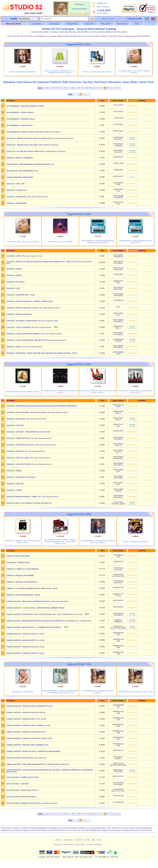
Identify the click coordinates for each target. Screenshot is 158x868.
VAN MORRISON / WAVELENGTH (19, 125)
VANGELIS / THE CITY (15, 484)
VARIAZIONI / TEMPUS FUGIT (18, 562)
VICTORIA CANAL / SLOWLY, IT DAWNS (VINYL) (134, 72)
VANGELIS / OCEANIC (15, 425)
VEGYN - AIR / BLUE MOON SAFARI (97, 72)
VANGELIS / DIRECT (14, 269)
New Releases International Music (80, 6)
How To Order (69, 840)
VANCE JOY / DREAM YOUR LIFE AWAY (22, 145)
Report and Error (69, 845)
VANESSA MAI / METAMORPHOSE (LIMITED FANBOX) (28, 164)
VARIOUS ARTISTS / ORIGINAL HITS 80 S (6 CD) (25, 647)
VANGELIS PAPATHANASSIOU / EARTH (22, 496)
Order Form (79, 840)
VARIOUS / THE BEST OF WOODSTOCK (22, 582)
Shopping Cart (102, 3)
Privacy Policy (81, 845)
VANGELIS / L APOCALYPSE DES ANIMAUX (24, 334)
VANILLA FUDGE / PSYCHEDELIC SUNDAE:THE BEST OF (29, 503)
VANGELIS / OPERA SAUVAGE (18, 438)
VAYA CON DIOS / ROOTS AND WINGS (21, 797)
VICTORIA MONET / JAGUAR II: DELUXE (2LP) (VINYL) (60, 392)
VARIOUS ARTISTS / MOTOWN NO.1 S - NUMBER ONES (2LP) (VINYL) (60, 72)
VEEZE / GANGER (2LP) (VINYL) (135, 542)
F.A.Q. (99, 840)
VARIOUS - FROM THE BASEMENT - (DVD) (23, 595)
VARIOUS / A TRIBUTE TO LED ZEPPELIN (23, 569)
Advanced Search (108, 19)
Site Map (87, 840)
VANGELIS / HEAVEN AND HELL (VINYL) (23, 308)
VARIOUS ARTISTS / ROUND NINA (20, 758)
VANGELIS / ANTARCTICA (17, 197)
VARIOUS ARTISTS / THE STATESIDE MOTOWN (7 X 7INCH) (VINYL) (33, 764)
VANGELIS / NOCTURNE (16, 419)
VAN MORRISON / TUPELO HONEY (20, 112)
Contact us (105, 6)
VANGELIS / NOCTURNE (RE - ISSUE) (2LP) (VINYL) (27, 412)
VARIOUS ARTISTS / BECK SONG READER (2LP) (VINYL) (29, 601)
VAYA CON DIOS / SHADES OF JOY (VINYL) (23, 803)
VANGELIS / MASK (14, 347)
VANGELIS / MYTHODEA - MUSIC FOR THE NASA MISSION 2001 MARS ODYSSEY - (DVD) (42, 353)
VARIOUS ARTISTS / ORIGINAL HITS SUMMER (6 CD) (27, 745)
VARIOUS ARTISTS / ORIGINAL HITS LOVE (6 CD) (26, 719)
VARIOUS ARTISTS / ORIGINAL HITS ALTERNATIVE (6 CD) (29, 706)
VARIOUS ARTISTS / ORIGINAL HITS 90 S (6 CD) (25, 653)
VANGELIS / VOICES (14, 490)
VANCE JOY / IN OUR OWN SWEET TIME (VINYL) (26, 151)
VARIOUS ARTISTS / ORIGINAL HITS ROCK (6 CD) (26, 732)
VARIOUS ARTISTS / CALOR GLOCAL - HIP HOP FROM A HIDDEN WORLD (35, 608)
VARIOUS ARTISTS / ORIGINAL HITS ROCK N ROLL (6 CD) (29, 738)
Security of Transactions (95, 845)
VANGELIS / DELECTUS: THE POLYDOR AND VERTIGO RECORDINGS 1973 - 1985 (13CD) (41, 262)
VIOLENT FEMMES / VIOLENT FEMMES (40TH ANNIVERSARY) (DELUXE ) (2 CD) (60, 692)
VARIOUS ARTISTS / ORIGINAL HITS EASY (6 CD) (26, 712)
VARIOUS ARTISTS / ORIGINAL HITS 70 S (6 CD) (25, 640)
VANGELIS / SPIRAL (14, 471)
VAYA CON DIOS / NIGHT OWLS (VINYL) (22, 790)
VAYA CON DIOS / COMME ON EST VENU (23, 777)
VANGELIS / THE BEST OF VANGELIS (21, 477)
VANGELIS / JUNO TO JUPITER (60, 242)
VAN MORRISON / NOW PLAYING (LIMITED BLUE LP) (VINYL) (98, 542)
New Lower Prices (14, 24)
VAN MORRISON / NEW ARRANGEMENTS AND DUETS (135, 242)
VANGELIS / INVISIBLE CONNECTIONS (22, 321)
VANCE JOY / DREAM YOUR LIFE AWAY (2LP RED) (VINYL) (30, 138)
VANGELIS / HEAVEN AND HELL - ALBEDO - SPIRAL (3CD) (29, 301)
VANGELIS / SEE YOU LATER (18, 458)
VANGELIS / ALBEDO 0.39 (16, 190)
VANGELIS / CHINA (14, 256)
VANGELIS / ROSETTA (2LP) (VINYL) (21, 445)
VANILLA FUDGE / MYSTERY (18, 556)
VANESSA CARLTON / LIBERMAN (20, 158)
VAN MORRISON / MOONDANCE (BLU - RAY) (135, 692)
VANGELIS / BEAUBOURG (17, 203)
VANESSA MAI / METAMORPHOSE (20, 171)
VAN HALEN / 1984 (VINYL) (23, 692)
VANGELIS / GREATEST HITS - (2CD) (21, 295)
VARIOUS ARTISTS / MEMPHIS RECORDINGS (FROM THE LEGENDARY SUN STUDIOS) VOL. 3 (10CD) (46, 621)
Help (99, 6)
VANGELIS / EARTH (14, 275)
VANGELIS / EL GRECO (15, 282)
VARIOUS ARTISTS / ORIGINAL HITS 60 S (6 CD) (25, 634)
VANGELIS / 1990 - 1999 (15, 184)
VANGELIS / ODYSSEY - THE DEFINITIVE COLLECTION (28, 432)
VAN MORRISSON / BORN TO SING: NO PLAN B (25, 132)
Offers (137, 24)
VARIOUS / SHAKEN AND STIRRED (20, 575)
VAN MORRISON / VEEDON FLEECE (20, 119)
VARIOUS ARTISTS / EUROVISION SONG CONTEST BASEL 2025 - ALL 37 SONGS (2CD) (40, 614)
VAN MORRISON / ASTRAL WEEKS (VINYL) (23, 392)
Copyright (42, 857)
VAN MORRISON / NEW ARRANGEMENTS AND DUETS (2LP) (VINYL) (98, 242)
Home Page (58, 845)
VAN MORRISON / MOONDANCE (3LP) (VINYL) (98, 692)
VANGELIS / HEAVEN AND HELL (19, 314)
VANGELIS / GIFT (13, 288)
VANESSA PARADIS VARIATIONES (22, 72)
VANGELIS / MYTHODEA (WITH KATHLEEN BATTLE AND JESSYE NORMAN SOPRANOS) (41, 406)
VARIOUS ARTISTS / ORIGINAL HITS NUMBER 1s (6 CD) (28, 725)
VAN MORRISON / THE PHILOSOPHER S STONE (25, 106)
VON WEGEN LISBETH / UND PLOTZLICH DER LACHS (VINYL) (98, 392)
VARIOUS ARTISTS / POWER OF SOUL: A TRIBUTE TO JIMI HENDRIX (33, 751)
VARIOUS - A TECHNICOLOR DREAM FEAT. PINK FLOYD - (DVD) (32, 588)
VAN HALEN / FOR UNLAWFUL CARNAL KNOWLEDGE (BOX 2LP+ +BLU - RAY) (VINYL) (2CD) (60, 542)
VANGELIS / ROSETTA (15, 451)
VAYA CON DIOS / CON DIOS (17, 784)
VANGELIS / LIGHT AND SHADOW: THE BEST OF (26, 340)
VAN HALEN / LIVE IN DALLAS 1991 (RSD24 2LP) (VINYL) (135, 392)
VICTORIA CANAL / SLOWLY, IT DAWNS (23, 242)
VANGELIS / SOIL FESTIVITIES (18, 464)
